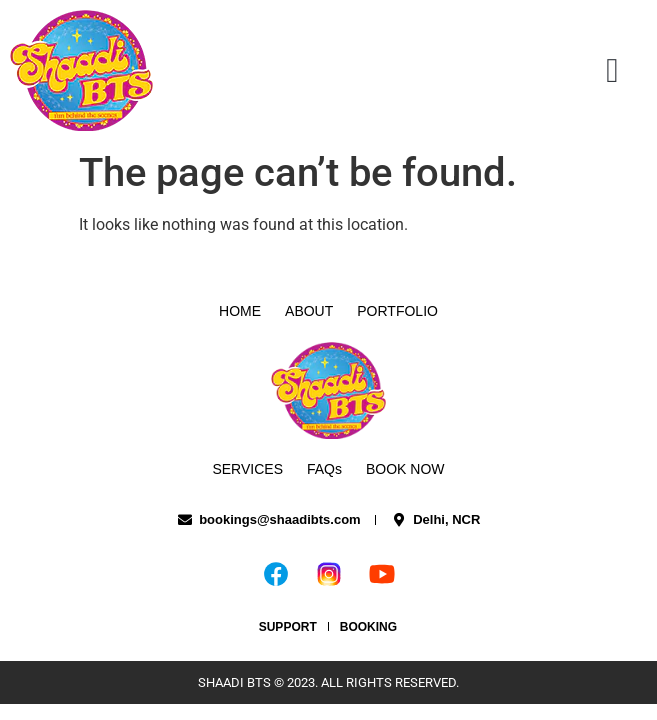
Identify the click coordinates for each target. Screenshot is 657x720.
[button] (612, 70)
